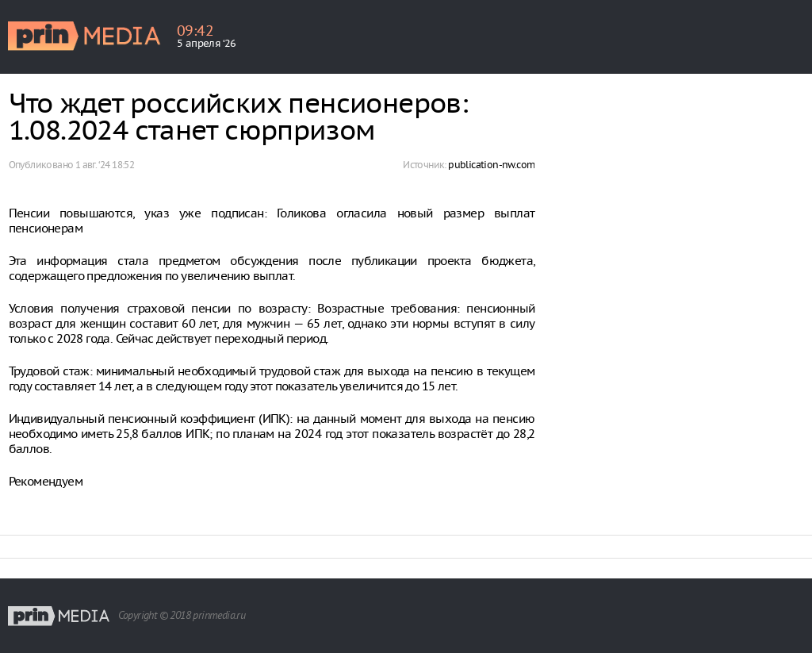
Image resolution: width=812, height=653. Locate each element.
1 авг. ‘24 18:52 (105, 165)
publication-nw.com (491, 165)
